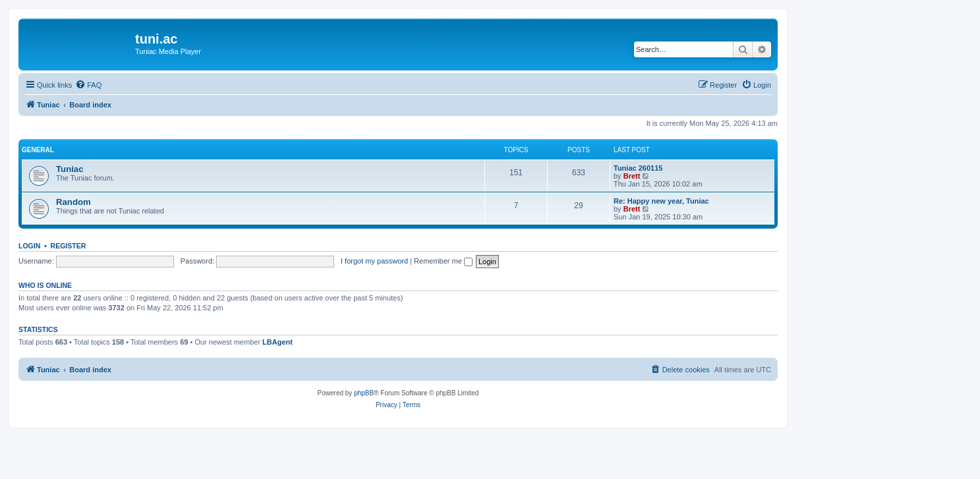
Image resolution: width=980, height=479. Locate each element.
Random (73, 202)
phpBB (364, 393)
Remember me (443, 261)
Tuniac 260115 (638, 168)
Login (29, 246)
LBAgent (277, 342)
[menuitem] (88, 85)
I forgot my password (374, 261)
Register (69, 246)
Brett (632, 176)
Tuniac (70, 169)
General (38, 150)
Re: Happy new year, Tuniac (661, 201)
